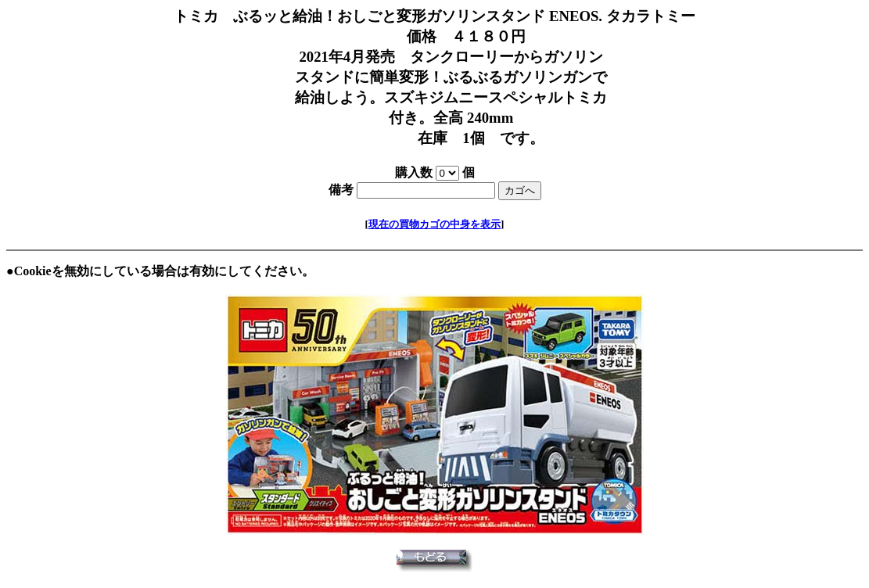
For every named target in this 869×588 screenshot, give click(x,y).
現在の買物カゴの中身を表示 (434, 224)
